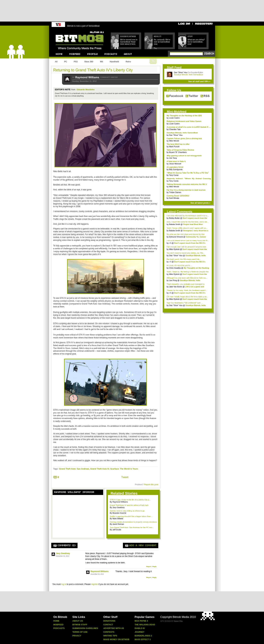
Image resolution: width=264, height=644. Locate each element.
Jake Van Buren (176, 287)
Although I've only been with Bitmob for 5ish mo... (187, 278)
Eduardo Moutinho (86, 90)
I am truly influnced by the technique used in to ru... (188, 216)
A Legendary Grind (175, 167)
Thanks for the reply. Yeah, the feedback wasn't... (187, 290)
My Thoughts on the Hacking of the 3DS (184, 116)
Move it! (158, 36)
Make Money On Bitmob (116, 639)
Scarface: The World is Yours (124, 469)
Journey (139, 632)
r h (170, 243)
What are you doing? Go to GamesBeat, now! (196, 42)
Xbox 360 (89, 62)
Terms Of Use (80, 632)
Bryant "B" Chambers (178, 152)
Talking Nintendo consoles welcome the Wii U (187, 184)
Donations (109, 621)
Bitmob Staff (80, 625)
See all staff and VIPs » (199, 82)
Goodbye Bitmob (128, 36)
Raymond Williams (87, 77)
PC (66, 62)
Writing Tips (110, 636)
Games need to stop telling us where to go (127, 511)
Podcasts (59, 628)
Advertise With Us (114, 628)
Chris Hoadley (175, 268)
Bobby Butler (174, 218)
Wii (101, 62)
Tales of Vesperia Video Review (180, 150)
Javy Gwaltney (63, 553)
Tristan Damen (175, 192)
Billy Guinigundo (176, 169)
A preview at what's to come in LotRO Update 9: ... (189, 127)
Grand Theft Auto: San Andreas (74, 469)
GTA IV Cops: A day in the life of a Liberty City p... (130, 500)
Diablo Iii (140, 628)
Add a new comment (143, 545)
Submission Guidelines (85, 628)
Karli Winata (174, 198)
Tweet (125, 477)
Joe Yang (173, 158)
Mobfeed (58, 625)
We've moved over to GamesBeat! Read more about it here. (129, 42)
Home (56, 621)
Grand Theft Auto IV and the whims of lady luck (129, 505)
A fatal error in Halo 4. (176, 161)
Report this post (151, 485)
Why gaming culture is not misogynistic (184, 156)
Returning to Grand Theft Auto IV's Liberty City (93, 70)
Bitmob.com (63, 30)
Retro (128, 62)
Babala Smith (175, 224)
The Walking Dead (145, 625)
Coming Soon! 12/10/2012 (178, 196)
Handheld (114, 62)
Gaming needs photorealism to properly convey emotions (133, 522)
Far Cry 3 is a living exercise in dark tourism (186, 190)
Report (149, 567)
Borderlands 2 (143, 636)
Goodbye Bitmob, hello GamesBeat (188, 75)
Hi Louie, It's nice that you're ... (179, 265)
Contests (109, 632)
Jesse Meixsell (175, 164)
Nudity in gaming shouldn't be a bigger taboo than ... (131, 516)
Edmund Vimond (176, 237)
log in (64, 584)
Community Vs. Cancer (196, 237)
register (95, 584)
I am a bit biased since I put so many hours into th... (188, 240)
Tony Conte (174, 175)
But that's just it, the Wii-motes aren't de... (184, 259)
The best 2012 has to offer (178, 144)
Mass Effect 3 (143, 639)
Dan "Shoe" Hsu (181, 72)
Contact (108, 625)
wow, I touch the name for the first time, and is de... (188, 222)
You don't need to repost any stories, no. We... (186, 253)
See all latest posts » (200, 203)
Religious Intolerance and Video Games (184, 121)
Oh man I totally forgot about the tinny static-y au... (187, 297)
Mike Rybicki (174, 249)
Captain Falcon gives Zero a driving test (184, 138)
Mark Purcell (174, 147)
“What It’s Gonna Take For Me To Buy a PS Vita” (188, 173)
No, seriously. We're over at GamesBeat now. (162, 42)
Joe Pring (173, 280)
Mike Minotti (174, 141)
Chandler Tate (175, 129)
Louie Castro (174, 118)
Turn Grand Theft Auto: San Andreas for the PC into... (132, 527)
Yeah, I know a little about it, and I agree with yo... (187, 228)
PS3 (76, 62)
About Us (78, 621)
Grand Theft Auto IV (100, 469)
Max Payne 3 (141, 621)
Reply (155, 567)
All (56, 62)
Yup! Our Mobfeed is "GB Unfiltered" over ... (185, 303)
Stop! (190, 36)
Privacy (77, 636)
